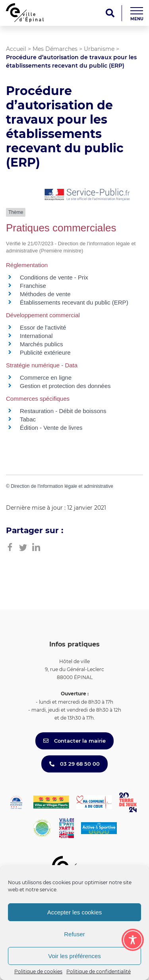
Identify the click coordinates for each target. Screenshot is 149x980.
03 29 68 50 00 (74, 764)
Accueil (16, 49)
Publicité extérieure (45, 352)
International (36, 336)
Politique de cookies (38, 971)
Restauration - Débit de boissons (63, 411)
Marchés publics (41, 344)
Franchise (33, 286)
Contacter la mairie (74, 741)
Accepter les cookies (75, 912)
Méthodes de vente (45, 294)
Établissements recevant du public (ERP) (74, 302)
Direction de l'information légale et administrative (62, 486)
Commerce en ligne (46, 377)
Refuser (74, 934)
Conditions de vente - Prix (54, 277)
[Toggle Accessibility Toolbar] (133, 940)
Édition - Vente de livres (51, 428)
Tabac (28, 419)
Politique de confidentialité (99, 971)
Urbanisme (99, 49)
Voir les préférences (74, 956)
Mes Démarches (55, 49)
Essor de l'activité (43, 327)
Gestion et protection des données (65, 386)
